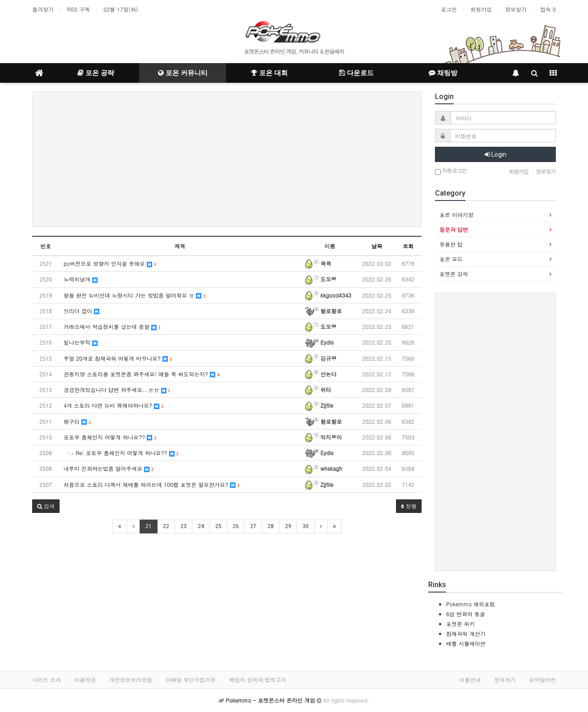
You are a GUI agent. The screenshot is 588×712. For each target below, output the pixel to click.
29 (288, 526)
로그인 (449, 9)
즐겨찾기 (43, 9)
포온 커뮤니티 (183, 73)
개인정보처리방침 (131, 680)
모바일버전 (542, 680)
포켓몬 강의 (454, 274)
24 (201, 526)
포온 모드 (451, 259)
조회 (408, 246)
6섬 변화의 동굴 (466, 614)
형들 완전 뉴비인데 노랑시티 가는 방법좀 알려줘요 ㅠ (134, 295)
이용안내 (470, 680)
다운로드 (356, 73)
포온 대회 (269, 73)
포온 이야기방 (456, 215)
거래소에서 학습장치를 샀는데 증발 (112, 326)
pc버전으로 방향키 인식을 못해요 (110, 263)
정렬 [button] (409, 506)
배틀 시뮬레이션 (466, 643)
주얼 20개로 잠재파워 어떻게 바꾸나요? (118, 358)
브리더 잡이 (81, 311)
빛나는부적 (81, 342)
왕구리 (77, 421)
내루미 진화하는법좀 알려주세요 (109, 468)
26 (236, 526)
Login (496, 154)
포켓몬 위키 (460, 624)
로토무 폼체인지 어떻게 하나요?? (110, 437)
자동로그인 (451, 171)
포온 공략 (96, 73)
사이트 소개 (47, 680)
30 (306, 526)
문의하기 (505, 680)
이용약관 (85, 680)
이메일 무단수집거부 (191, 680)
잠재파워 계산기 (466, 633)
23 (183, 526)
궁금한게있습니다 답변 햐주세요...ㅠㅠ (117, 390)
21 (149, 526)
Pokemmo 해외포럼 (471, 604)
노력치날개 (81, 279)
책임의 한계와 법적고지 (258, 680)
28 (271, 526)
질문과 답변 (454, 229)
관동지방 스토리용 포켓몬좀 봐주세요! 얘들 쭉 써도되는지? (141, 374)
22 (166, 526)
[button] (46, 506)
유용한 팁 (451, 244)
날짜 (377, 246)
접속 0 (548, 9)
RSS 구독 (79, 9)
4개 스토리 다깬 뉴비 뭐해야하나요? (113, 405)
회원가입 (481, 9)
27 (253, 526)
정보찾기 (516, 9)
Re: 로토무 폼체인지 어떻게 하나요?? (123, 453)
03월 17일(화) (121, 9)
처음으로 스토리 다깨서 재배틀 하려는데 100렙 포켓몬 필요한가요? (151, 484)
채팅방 (443, 73)
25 (218, 526)
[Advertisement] (227, 159)
